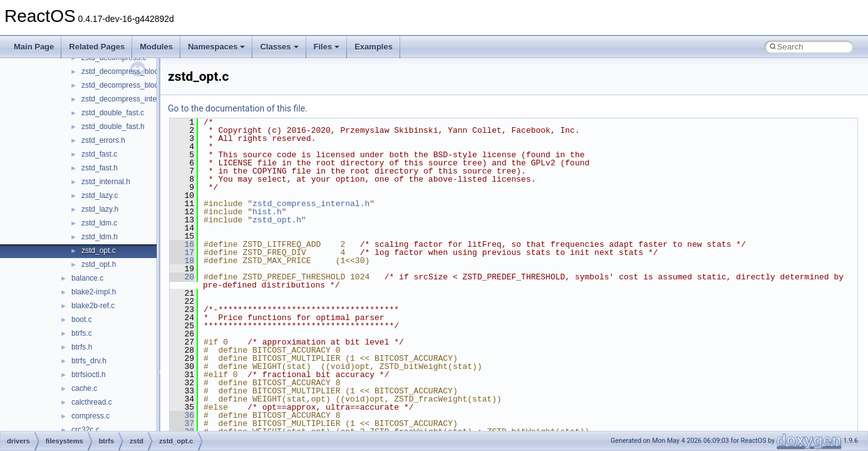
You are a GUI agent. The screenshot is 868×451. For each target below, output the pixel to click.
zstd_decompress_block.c (125, 71)
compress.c (90, 416)
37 (182, 423)
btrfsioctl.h (89, 375)
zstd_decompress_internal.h (128, 99)
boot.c (82, 319)
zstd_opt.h (99, 264)
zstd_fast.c (99, 154)
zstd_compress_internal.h (311, 204)
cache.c (84, 388)
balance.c (87, 278)
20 (182, 277)
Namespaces (217, 47)
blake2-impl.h (94, 292)
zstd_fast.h (100, 168)
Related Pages (97, 47)
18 (182, 261)
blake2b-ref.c (93, 306)
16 (182, 244)
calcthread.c (92, 402)
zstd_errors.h (103, 140)
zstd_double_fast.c (113, 113)
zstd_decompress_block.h (125, 85)
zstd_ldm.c (99, 223)
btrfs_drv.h (89, 361)
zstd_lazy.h (100, 209)
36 (182, 415)
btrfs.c (82, 333)
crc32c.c (85, 430)
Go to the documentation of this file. (238, 108)
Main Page (34, 47)
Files (327, 47)
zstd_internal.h (106, 182)
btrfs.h (82, 347)
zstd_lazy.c (100, 195)
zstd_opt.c (99, 251)
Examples (374, 47)
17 (182, 252)
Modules (156, 47)
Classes (279, 47)
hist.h (267, 212)
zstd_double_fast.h (113, 127)
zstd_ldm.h (100, 237)
